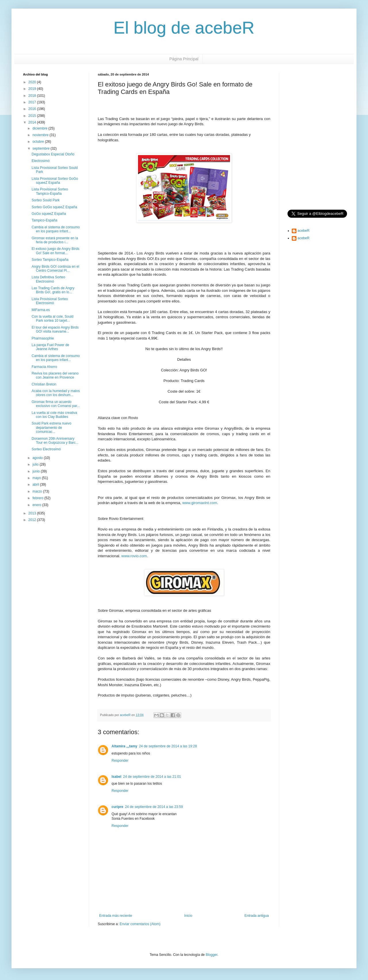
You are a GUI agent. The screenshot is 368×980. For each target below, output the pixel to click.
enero (37, 505)
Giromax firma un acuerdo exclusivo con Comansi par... (56, 404)
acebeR (303, 231)
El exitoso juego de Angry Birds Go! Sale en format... (55, 251)
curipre (117, 807)
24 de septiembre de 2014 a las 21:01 (152, 777)
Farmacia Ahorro (44, 367)
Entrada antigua (257, 916)
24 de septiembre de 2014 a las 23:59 (154, 807)
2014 (33, 122)
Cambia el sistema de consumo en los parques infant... (56, 229)
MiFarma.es (41, 310)
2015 (33, 116)
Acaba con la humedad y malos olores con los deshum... (56, 393)
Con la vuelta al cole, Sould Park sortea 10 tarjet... (52, 319)
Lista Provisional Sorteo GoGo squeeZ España (55, 181)
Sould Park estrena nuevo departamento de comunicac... (51, 428)
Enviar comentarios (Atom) (140, 924)
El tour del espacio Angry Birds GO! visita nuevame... (55, 329)
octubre (39, 142)
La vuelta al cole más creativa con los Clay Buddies (54, 415)
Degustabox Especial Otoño (53, 154)
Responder (120, 761)
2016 (33, 109)
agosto (38, 458)
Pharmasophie (43, 338)
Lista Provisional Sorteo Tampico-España (50, 191)
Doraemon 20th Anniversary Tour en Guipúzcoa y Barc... (55, 441)
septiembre (42, 148)
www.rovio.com (134, 556)
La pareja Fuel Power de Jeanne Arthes (50, 347)
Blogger (211, 955)
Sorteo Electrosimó (46, 449)
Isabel (116, 777)
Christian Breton (44, 384)
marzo (38, 491)
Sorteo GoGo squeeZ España (54, 207)
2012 (33, 520)
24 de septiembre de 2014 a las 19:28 (168, 746)
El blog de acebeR (184, 28)
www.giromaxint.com (200, 503)
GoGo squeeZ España (49, 214)
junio (37, 471)
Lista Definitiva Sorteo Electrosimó (48, 279)
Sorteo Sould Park (46, 200)
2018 (33, 96)
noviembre (41, 135)
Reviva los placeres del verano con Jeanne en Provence (55, 375)
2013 (33, 513)
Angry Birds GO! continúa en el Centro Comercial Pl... (55, 269)
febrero (38, 498)
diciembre (40, 128)
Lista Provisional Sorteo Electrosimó (50, 301)
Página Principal (184, 59)
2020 (33, 82)
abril (36, 485)
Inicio (188, 916)
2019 (33, 89)
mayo (37, 478)
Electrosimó (41, 161)
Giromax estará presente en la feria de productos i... (55, 240)
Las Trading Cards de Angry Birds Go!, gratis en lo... (53, 290)
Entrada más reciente (116, 916)
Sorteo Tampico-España (50, 260)
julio (36, 464)
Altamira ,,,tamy (124, 746)
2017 (33, 102)
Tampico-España (44, 220)
